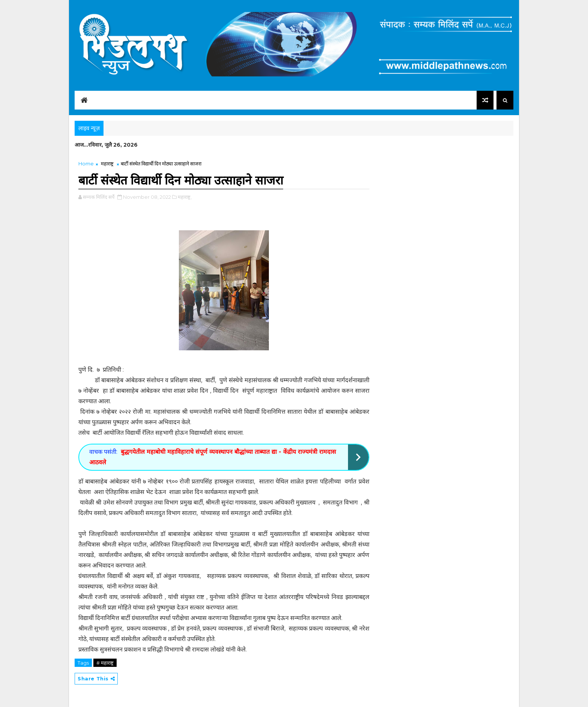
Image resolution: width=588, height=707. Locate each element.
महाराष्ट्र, (185, 197)
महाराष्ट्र (107, 164)
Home (86, 164)
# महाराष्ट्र (105, 663)
